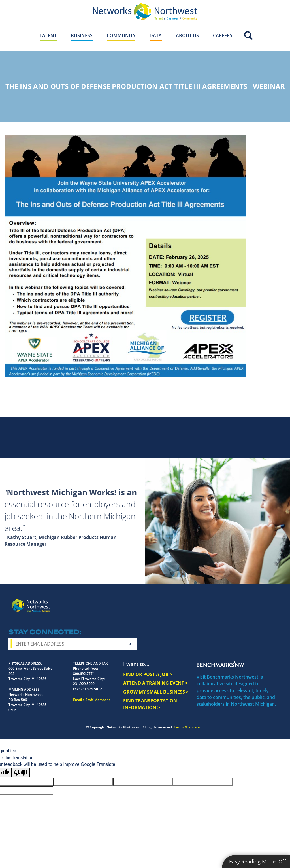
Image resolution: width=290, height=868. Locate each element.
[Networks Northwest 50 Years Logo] (145, 12)
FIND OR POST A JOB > (148, 674)
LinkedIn (269, 600)
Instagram (234, 601)
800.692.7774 (84, 674)
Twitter (244, 601)
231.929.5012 (91, 689)
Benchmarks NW (220, 664)
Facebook (223, 601)
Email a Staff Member (90, 700)
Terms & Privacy (187, 727)
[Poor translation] (21, 773)
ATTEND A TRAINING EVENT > (155, 683)
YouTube (256, 601)
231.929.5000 (84, 684)
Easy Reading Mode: (257, 861)
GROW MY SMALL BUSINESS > (156, 692)
